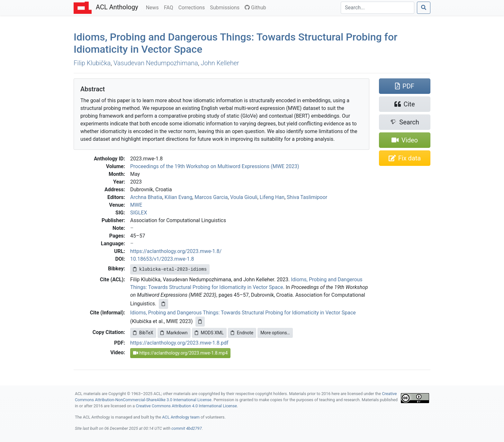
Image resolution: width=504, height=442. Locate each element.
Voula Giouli (244, 197)
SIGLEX (139, 213)
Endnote (242, 333)
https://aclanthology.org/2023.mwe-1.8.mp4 (180, 353)
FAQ (170, 7)
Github (255, 8)
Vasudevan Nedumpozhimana (156, 63)
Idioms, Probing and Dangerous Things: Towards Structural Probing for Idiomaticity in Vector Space (243, 313)
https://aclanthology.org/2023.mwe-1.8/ (176, 251)
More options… (275, 333)
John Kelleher (220, 63)
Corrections (193, 7)
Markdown (174, 333)
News (154, 7)
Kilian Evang (178, 197)
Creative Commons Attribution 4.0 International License (186, 406)
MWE (136, 205)
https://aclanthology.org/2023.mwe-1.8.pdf (179, 343)
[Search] (378, 8)
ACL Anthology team (181, 417)
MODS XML (209, 333)
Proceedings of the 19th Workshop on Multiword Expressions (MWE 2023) (215, 166)
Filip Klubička (92, 63)
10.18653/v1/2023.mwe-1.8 (162, 259)
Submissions (226, 7)
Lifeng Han (272, 197)
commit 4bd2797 (186, 428)
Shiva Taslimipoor (307, 197)
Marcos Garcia (211, 197)
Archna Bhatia (146, 197)
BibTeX (143, 333)
